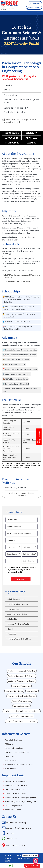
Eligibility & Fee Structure (18, 604)
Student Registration (13, 806)
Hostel (10, 629)
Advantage (31, 138)
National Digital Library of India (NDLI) (21, 802)
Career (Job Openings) (14, 748)
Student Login (35, 3)
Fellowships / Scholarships (16, 781)
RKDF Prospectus (14, 609)
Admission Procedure (16, 599)
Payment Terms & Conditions (19, 639)
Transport (12, 634)
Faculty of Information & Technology (22, 671)
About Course (12, 133)
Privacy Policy (10, 768)
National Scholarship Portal (16, 785)
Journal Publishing (34, 8)
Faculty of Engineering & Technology (22, 676)
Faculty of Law (32, 691)
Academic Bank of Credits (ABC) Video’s (21, 798)
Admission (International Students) (19, 764)
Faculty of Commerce (21, 706)
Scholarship (12, 619)
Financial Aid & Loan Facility (19, 624)
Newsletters (10, 756)
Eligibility (31, 133)
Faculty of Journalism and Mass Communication (22, 711)
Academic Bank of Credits (15, 793)
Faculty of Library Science (22, 701)
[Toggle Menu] (39, 13)
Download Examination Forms (17, 752)
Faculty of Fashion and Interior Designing (21, 721)
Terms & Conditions (13, 810)
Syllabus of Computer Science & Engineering (22, 494)
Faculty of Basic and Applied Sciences (21, 696)
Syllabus (31, 143)
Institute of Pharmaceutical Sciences (22, 681)
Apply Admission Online (17, 614)
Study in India (10, 760)
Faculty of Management (21, 686)
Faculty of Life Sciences (14, 691)
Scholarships (12, 138)
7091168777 (32, 866)
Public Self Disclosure (14, 740)
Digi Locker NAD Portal (14, 789)
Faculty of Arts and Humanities (22, 716)
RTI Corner (9, 744)
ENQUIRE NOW (39, 437)
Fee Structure (12, 143)
